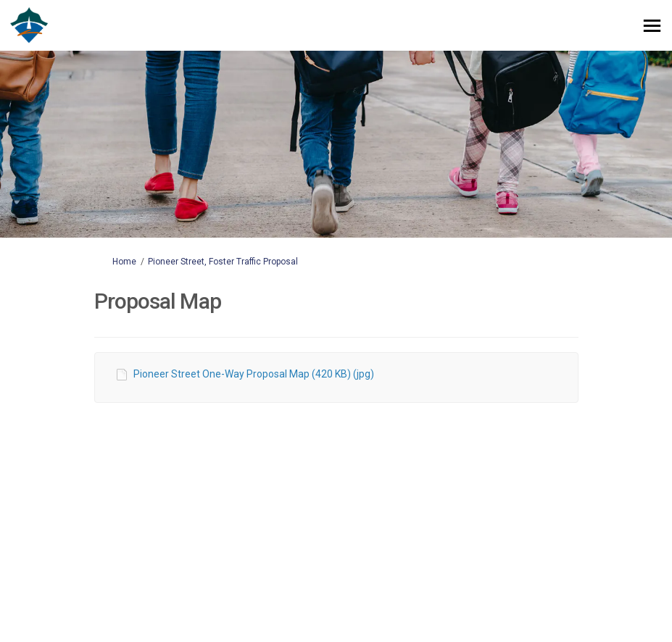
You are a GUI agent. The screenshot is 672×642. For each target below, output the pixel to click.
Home (124, 262)
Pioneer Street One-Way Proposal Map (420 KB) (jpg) (254, 374)
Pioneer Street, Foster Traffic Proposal (223, 262)
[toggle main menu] (652, 26)
